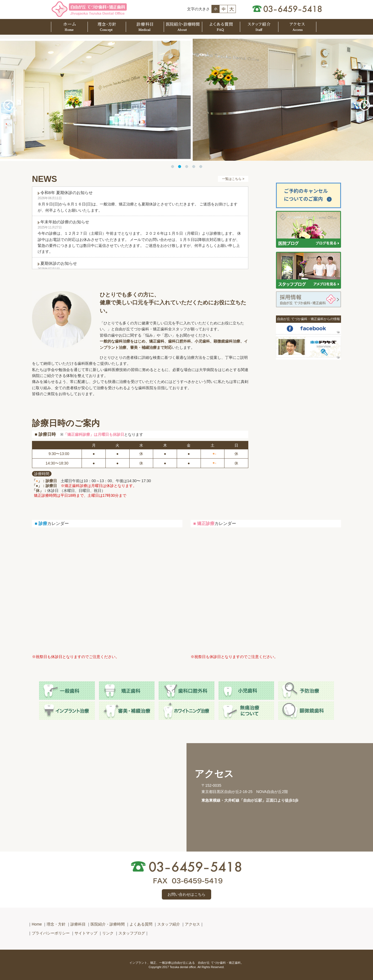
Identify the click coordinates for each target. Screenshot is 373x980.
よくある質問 (141, 924)
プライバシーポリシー (51, 933)
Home (37, 924)
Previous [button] (9, 105)
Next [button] (364, 105)
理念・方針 (56, 924)
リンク (108, 933)
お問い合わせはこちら (186, 894)
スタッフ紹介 (169, 924)
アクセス (192, 924)
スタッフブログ (132, 933)
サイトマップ (86, 933)
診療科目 (78, 924)
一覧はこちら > (233, 179)
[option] (187, 100)
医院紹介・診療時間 (108, 924)
